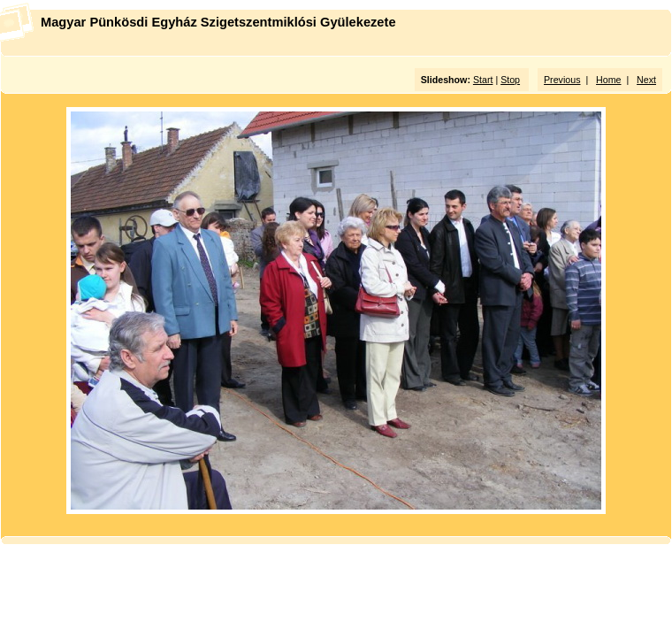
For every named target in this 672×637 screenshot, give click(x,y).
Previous (562, 80)
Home (608, 80)
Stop (510, 80)
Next (646, 80)
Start (483, 80)
